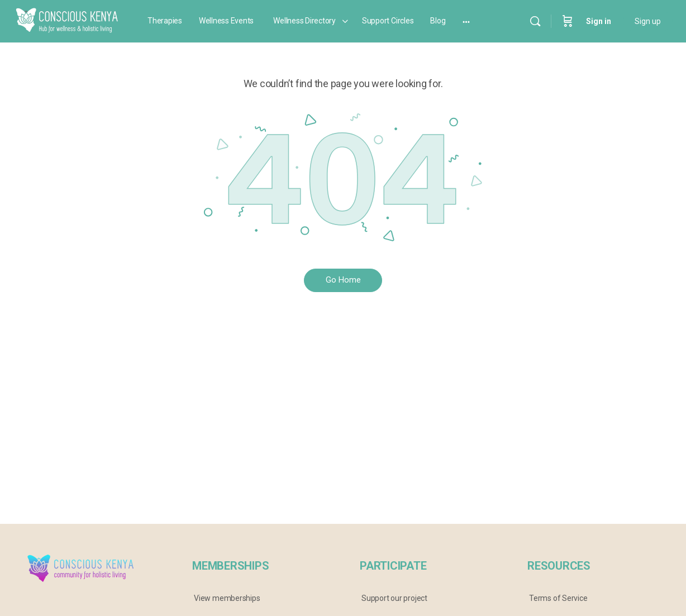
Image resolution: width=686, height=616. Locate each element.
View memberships (227, 598)
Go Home (343, 280)
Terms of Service (558, 598)
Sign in (599, 21)
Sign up (648, 21)
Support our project (394, 598)
